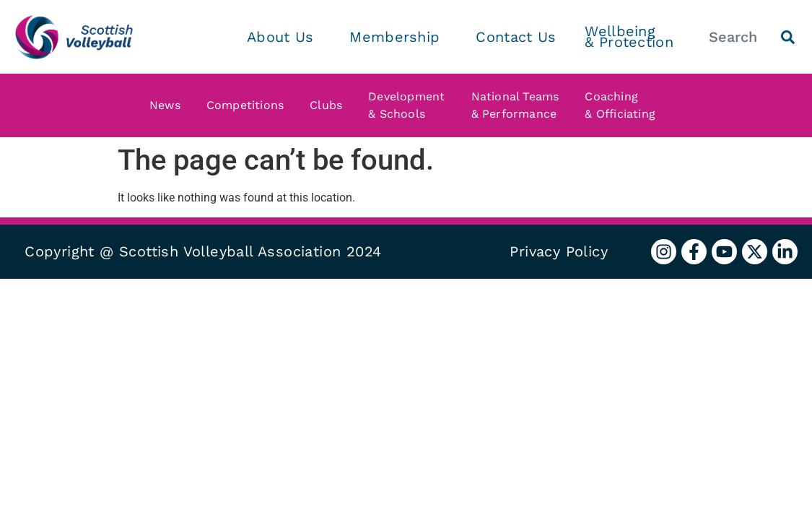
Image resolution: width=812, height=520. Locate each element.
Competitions (249, 105)
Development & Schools (410, 105)
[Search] (788, 37)
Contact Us (516, 37)
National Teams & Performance (519, 105)
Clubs (329, 105)
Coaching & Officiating (624, 105)
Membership (398, 37)
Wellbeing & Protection (629, 36)
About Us (284, 37)
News (169, 105)
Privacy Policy (559, 251)
